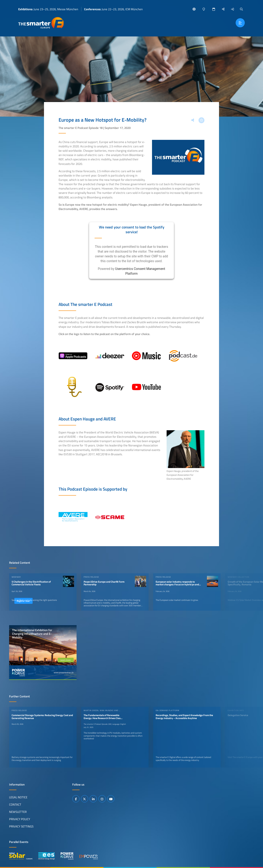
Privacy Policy (20, 819)
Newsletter (18, 812)
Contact (15, 804)
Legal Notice (18, 797)
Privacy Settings (21, 826)
